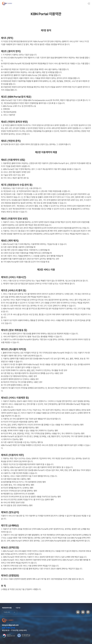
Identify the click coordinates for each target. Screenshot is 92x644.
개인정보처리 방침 (7, 608)
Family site (10, 612)
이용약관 (18, 608)
